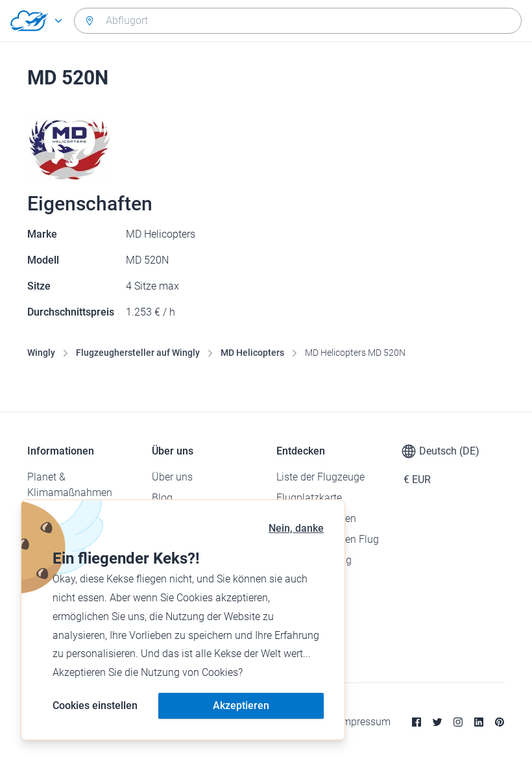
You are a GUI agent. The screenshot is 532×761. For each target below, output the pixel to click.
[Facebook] (417, 722)
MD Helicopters (252, 353)
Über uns (172, 477)
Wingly (41, 353)
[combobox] (298, 21)
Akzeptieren (241, 705)
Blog (162, 498)
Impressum (365, 722)
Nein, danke (296, 528)
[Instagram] (458, 722)
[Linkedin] (479, 722)
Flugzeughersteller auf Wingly (138, 353)
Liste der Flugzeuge (320, 477)
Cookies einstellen (95, 705)
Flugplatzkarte (309, 498)
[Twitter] (437, 722)
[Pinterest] (500, 722)
